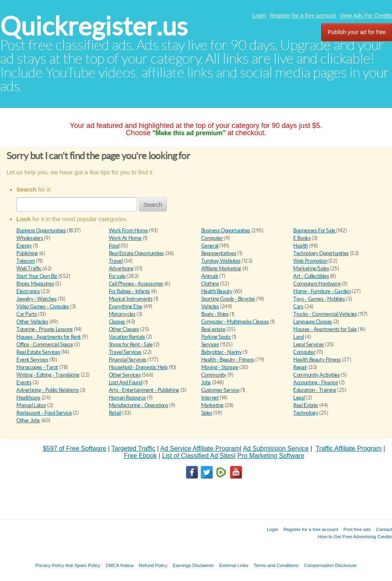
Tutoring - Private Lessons (45, 329)
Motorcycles (122, 314)
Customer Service (220, 390)
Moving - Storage (220, 367)
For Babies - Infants (129, 291)
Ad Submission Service (276, 448)
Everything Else (126, 306)
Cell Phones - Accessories (136, 284)
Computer (212, 238)
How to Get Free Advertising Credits (355, 536)
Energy (24, 246)
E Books (302, 238)
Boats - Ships (215, 314)
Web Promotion (310, 261)
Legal (299, 398)
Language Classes (313, 322)
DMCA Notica (120, 565)
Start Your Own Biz (37, 276)
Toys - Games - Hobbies (319, 299)
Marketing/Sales (311, 269)
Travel (116, 261)
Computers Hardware (317, 284)
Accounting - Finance (315, 382)
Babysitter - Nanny (222, 352)
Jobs (206, 382)
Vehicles (210, 306)
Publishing (27, 253)
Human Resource (127, 398)
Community (214, 375)
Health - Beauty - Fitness (228, 360)
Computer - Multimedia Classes (235, 322)
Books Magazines (35, 284)
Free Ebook (140, 456)
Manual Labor (31, 405)
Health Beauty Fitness (317, 360)
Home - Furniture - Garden (322, 291)
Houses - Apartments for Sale (325, 329)
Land (298, 337)
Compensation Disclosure (330, 565)
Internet (210, 398)
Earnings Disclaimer (193, 565)
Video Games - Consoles (43, 306)
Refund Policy (153, 565)
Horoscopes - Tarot (37, 367)
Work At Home (125, 238)
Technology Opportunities (321, 253)
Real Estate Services (38, 352)
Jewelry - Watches (36, 299)
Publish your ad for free (357, 32)
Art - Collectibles (311, 276)
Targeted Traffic (133, 448)
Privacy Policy (50, 565)
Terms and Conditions (276, 565)
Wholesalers (30, 238)
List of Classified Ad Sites (198, 456)
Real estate (213, 329)
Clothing (210, 284)
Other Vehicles (32, 322)
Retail (115, 413)
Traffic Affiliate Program (349, 448)
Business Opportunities (41, 231)
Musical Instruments (131, 299)
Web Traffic (29, 269)
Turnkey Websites (221, 261)
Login (259, 16)
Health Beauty (217, 291)
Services (210, 344)
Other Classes (124, 329)
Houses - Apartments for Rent (49, 337)
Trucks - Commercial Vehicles (325, 314)
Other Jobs (28, 420)
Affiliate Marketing (221, 269)
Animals (210, 276)
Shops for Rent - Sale (131, 344)
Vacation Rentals (127, 337)
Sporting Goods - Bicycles (228, 299)
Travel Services (125, 352)
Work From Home (128, 231)
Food (114, 246)
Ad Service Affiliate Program (200, 448)
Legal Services (309, 344)
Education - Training (315, 390)
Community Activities (316, 375)
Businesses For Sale (315, 231)
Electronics (28, 291)
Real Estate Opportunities (136, 253)
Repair (300, 367)
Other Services (125, 375)
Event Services (32, 360)
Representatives (219, 253)
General (210, 246)
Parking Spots (216, 337)
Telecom (26, 261)
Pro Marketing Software (271, 456)
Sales (207, 413)
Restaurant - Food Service (44, 413)
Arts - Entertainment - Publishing (144, 390)
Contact (384, 529)
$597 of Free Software (74, 448)
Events (24, 382)
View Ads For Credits (366, 16)
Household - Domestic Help (138, 367)
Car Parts (27, 314)
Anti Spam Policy (83, 565)
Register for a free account (303, 16)
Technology (306, 413)
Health (301, 246)
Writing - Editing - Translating (48, 375)
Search (153, 205)
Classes (117, 322)
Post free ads (357, 529)
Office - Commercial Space (45, 344)
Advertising (121, 269)
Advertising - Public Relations (47, 390)
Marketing (213, 405)
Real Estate (306, 405)
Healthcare (28, 398)
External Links (234, 565)
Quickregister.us (94, 26)
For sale (117, 276)
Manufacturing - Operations (139, 405)
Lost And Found (126, 382)
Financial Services (128, 360)
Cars (298, 306)
